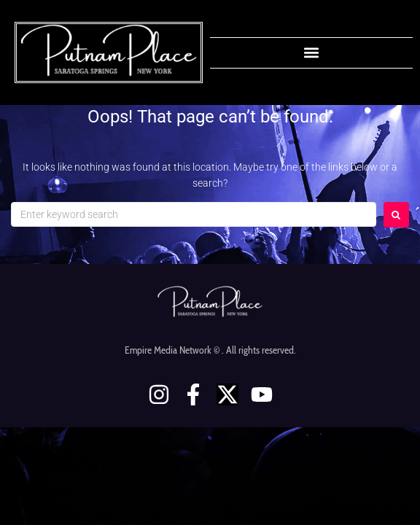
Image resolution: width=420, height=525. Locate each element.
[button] (312, 53)
